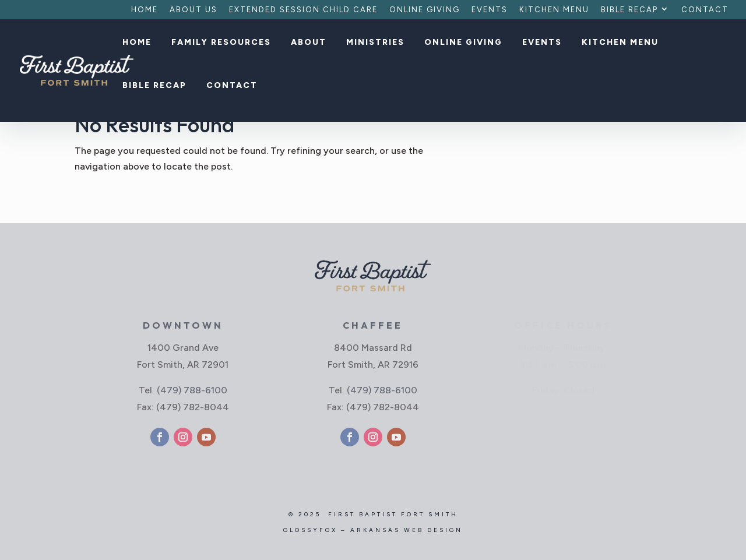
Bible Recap (629, 10)
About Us (193, 10)
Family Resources (221, 43)
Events (490, 10)
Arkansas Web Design (407, 530)
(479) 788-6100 (192, 390)
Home (145, 10)
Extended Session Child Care (303, 10)
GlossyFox (310, 530)
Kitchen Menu (554, 10)
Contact (705, 10)
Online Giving (425, 10)
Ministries (375, 43)
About (309, 43)
